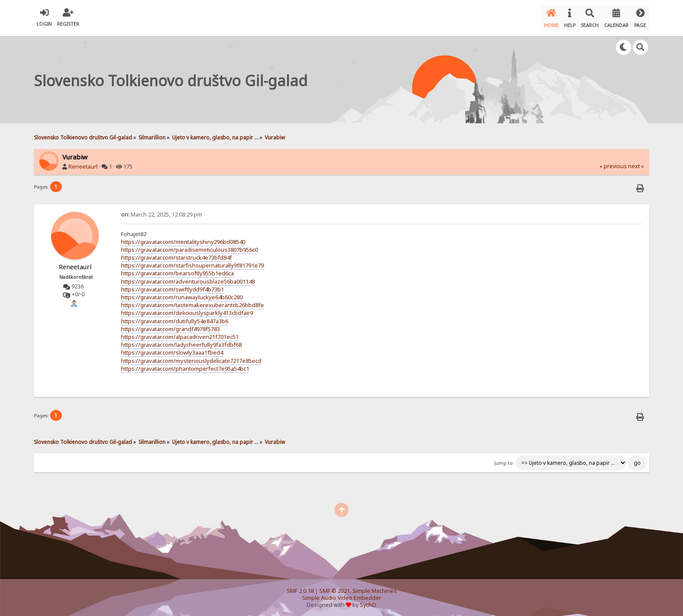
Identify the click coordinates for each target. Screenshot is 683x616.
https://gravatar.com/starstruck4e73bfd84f (176, 254)
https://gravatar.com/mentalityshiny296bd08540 (183, 238)
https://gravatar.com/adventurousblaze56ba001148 (188, 278)
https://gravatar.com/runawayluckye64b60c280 (182, 294)
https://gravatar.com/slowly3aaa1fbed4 (172, 349)
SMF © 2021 (335, 587)
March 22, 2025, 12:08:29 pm (162, 211)
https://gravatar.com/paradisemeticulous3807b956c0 (189, 246)
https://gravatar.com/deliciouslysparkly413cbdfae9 (187, 309)
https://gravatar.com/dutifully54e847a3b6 (175, 317)
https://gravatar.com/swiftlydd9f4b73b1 (172, 286)
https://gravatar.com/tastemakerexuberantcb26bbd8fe (193, 301)
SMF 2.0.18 (300, 587)
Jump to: (504, 459)
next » (636, 163)
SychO (368, 601)
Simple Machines (375, 587)
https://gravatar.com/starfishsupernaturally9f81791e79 (193, 262)
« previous (613, 163)
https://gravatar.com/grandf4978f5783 (171, 325)
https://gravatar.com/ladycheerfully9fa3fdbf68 (181, 341)
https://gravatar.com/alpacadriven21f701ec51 (180, 333)
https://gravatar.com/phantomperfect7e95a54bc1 (185, 365)
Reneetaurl (83, 163)
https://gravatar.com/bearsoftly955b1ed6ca (178, 270)
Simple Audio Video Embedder (341, 594)
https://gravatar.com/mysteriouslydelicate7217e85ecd (191, 357)
